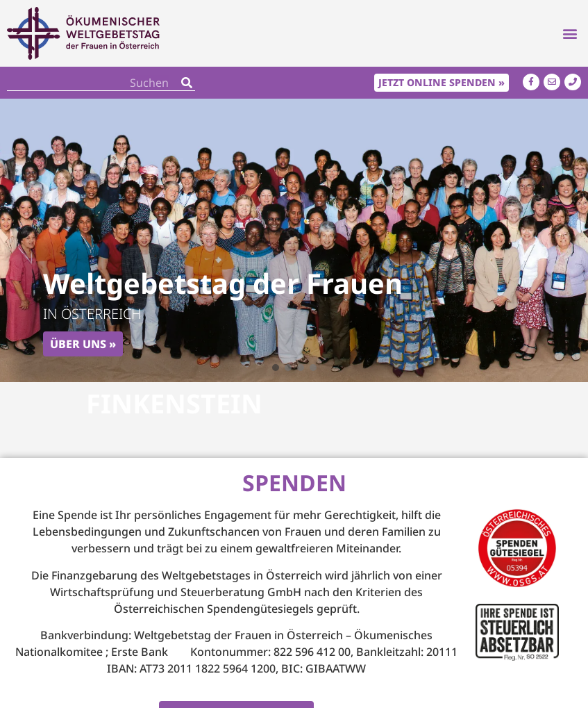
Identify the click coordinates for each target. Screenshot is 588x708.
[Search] (187, 82)
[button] (570, 34)
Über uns (78, 344)
